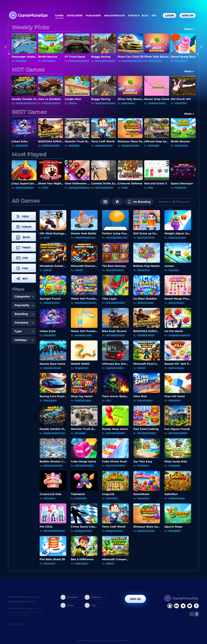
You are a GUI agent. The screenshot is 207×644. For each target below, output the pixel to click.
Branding (24, 314)
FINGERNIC (181, 61)
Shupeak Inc (81, 368)
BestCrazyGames (25, 188)
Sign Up (188, 15)
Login (169, 15)
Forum (133, 16)
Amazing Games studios (134, 61)
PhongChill (22, 146)
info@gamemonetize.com (25, 609)
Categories (24, 296)
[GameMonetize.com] (28, 16)
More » (189, 29)
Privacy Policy (17, 624)
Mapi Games (49, 61)
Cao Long (174, 270)
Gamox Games (176, 303)
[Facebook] (170, 606)
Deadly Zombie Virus (27, 103)
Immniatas (143, 466)
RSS (154, 16)
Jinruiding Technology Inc (57, 531)
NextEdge (21, 61)
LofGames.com (52, 303)
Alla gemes (143, 270)
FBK (151, 188)
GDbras (73, 103)
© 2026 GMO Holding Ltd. (24, 597)
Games (59, 16)
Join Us (135, 599)
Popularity (24, 305)
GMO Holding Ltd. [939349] (118, 641)
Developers (75, 16)
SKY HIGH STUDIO (115, 303)
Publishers (93, 16)
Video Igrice (50, 401)
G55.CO (48, 270)
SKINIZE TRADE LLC (85, 238)
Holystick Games (51, 103)
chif (108, 401)
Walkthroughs (114, 16)
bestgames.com (104, 146)
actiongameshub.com (80, 188)
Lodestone (180, 188)
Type (24, 331)
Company (24, 322)
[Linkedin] (183, 606)
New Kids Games (115, 270)
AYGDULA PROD (51, 146)
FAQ (90, 605)
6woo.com (49, 564)
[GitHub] (196, 606)
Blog (145, 16)
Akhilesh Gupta (145, 303)
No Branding (139, 202)
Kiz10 (45, 188)
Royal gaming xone (79, 61)
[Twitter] (190, 606)
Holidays (24, 340)
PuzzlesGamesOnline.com (89, 303)
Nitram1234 (181, 103)
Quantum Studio (157, 103)
